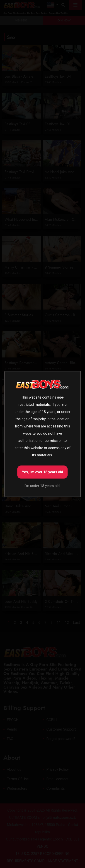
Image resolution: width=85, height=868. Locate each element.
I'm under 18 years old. (42, 486)
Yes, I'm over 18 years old (43, 472)
